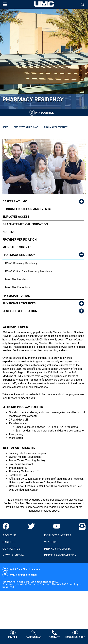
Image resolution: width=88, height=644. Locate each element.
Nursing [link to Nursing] (9, 232)
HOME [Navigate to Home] (5, 127)
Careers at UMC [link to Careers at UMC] (15, 201)
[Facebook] (6, 526)
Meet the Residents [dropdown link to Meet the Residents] (17, 279)
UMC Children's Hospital (20, 575)
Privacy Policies (58, 549)
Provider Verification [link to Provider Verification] (20, 240)
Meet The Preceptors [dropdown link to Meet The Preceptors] (18, 287)
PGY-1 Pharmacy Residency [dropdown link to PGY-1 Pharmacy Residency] (21, 263)
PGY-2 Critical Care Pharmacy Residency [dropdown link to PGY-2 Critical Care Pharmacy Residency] (29, 271)
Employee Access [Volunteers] (58, 535)
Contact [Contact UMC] (54, 634)
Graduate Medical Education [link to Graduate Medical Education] (25, 224)
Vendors (51, 542)
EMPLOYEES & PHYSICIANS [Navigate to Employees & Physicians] (26, 127)
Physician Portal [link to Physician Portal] (16, 296)
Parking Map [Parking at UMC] (34, 634)
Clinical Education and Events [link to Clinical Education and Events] (27, 209)
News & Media (13, 555)
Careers (9, 542)
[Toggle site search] (83, 4)
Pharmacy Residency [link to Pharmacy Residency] (19, 255)
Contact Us (11, 549)
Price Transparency (60, 555)
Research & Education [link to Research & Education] (20, 311)
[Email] (82, 526)
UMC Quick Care (75, 634)
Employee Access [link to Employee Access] (16, 217)
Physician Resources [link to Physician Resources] (19, 303)
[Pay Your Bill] (41, 113)
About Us (10, 535)
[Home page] (44, 4)
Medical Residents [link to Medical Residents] (17, 247)
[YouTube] (57, 526)
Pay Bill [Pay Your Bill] (13, 634)
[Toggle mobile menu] (5, 4)
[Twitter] (31, 526)
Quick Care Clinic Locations (21, 569)
